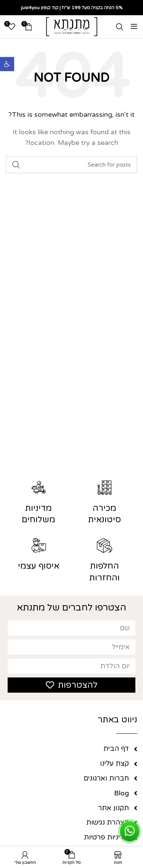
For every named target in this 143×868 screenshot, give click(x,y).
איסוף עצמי (39, 566)
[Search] (120, 27)
